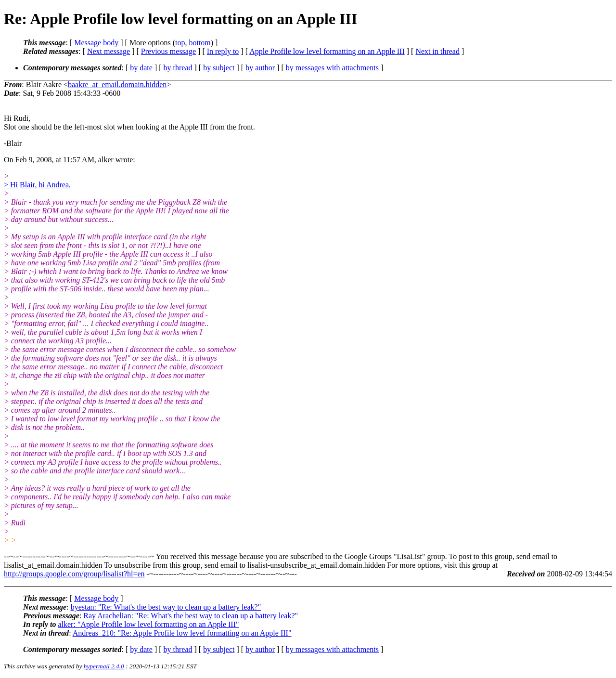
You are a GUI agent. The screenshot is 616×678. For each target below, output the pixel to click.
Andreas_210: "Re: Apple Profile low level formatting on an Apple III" (182, 633)
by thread (178, 68)
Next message (109, 51)
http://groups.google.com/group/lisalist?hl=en (74, 574)
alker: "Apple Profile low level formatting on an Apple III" (148, 624)
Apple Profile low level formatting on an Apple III (327, 51)
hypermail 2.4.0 (104, 666)
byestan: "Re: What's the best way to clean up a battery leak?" (166, 607)
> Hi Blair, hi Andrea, (37, 185)
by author (260, 68)
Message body (96, 43)
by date (141, 68)
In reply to (223, 51)
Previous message (168, 51)
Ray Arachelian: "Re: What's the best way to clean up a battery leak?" (191, 616)
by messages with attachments (332, 68)
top (180, 43)
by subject (219, 68)
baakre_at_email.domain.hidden (117, 85)
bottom (199, 43)
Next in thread (437, 51)
